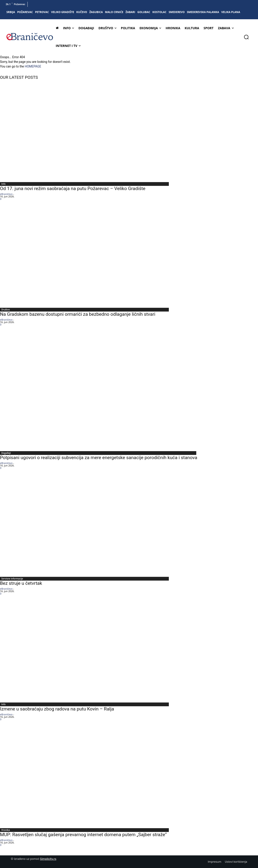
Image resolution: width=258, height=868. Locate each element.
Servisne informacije (12, 579)
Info (3, 184)
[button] (246, 37)
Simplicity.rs (48, 859)
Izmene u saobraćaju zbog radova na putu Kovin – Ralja (57, 709)
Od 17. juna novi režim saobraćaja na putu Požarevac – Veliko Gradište (73, 189)
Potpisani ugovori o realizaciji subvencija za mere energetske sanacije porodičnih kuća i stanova (99, 458)
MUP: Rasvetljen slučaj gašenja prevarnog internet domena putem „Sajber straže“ (83, 835)
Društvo (6, 310)
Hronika (6, 830)
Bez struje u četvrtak (21, 583)
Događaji (6, 453)
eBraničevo (6, 194)
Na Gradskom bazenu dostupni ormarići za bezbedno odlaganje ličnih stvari (78, 314)
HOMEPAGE (33, 66)
